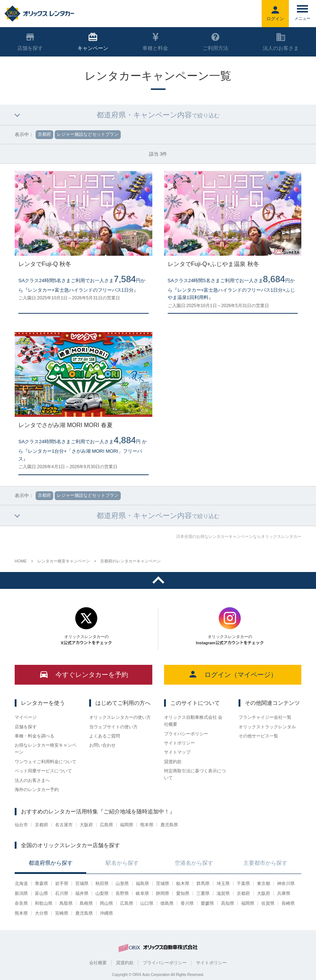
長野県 (122, 893)
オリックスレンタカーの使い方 (120, 717)
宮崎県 (62, 913)
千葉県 (243, 884)
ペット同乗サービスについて (43, 771)
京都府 (41, 825)
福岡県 (127, 825)
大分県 (41, 913)
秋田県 (102, 884)
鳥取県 (66, 903)
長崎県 (288, 903)
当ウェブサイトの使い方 (113, 727)
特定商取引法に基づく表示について (195, 774)
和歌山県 (44, 903)
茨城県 (163, 884)
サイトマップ (177, 752)
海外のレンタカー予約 (37, 790)
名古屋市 (64, 825)
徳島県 (167, 903)
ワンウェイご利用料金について (46, 762)
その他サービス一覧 (258, 736)
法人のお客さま (281, 42)
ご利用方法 (215, 42)
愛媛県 (207, 903)
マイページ (26, 717)
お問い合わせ (102, 745)
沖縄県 (106, 913)
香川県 (187, 903)
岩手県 (62, 884)
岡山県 (106, 903)
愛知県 (183, 893)
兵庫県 (284, 893)
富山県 (41, 893)
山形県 (122, 884)
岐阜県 (142, 893)
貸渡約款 (173, 762)
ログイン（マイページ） (233, 674)
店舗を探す (26, 727)
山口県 (147, 903)
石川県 (62, 893)
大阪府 (86, 825)
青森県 (41, 884)
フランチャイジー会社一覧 (265, 717)
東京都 (264, 884)
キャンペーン (93, 42)
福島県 (142, 884)
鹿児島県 (169, 825)
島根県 (86, 903)
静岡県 (163, 893)
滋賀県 (223, 893)
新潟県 (21, 893)
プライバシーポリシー (186, 734)
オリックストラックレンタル (267, 727)
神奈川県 (286, 884)
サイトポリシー (179, 743)
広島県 (106, 825)
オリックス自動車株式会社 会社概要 (193, 721)
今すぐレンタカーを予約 (83, 674)
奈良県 (21, 903)
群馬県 (203, 884)
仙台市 (21, 825)
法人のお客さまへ (32, 780)
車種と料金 (155, 42)
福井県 (82, 893)
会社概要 (98, 963)
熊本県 (147, 825)
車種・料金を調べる (34, 736)
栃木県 (183, 884)
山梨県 (102, 893)
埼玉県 (223, 884)
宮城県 (82, 884)
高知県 (228, 903)
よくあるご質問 (105, 736)
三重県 (203, 893)
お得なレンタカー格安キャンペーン (46, 749)
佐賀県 (268, 903)
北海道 (21, 884)
